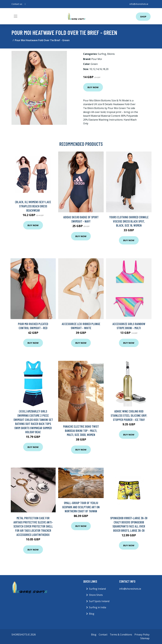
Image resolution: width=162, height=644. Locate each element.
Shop (143, 17)
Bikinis (111, 54)
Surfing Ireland (97, 589)
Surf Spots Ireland (99, 601)
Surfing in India (98, 607)
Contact (103, 635)
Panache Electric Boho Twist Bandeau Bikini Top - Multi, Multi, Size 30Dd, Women (81, 430)
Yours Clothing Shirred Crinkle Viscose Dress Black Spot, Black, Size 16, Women (129, 221)
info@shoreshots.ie (139, 4)
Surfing (102, 54)
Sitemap (145, 638)
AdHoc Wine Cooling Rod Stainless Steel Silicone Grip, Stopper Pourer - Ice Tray (129, 415)
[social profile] (25, 4)
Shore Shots (96, 595)
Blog (92, 614)
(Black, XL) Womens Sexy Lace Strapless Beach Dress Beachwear (33, 206)
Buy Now (93, 87)
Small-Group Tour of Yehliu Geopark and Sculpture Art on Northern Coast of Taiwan (81, 507)
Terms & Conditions (121, 635)
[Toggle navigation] (16, 16)
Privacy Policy (142, 635)
